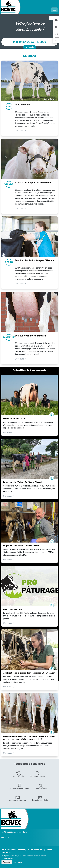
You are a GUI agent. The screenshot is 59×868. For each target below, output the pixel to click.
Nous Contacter (41, 786)
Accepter (7, 862)
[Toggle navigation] (54, 10)
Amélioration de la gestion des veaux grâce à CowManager (29, 673)
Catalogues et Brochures (20, 787)
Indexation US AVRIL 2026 (30, 42)
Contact (14, 832)
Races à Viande (34, 183)
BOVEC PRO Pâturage (13, 609)
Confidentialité (6, 832)
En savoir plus (7, 858)
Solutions (34, 260)
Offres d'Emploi (18, 774)
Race (22, 105)
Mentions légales (22, 832)
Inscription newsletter (40, 798)
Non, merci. (18, 862)
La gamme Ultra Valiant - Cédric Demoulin (21, 546)
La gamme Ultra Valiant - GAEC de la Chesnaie (23, 482)
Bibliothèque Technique (18, 799)
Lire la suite (30, 47)
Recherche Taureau (37, 774)
